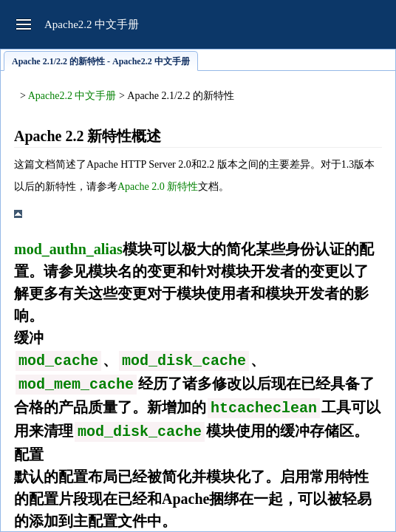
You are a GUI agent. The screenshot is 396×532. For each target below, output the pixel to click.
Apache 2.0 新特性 (158, 187)
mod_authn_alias (68, 249)
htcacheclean (264, 408)
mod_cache (58, 361)
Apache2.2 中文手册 (72, 96)
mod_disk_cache (184, 361)
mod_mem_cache (76, 385)
